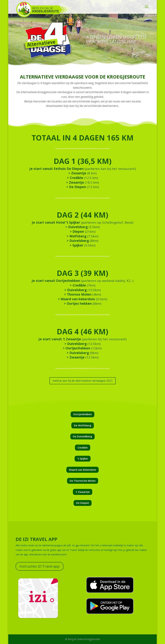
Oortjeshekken (82, 414)
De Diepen (83, 503)
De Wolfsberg (83, 425)
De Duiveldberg (82, 436)
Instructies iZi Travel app (40, 566)
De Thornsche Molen (83, 481)
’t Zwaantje (83, 492)
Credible (83, 447)
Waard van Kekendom (82, 470)
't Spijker (83, 458)
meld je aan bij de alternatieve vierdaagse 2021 (83, 381)
